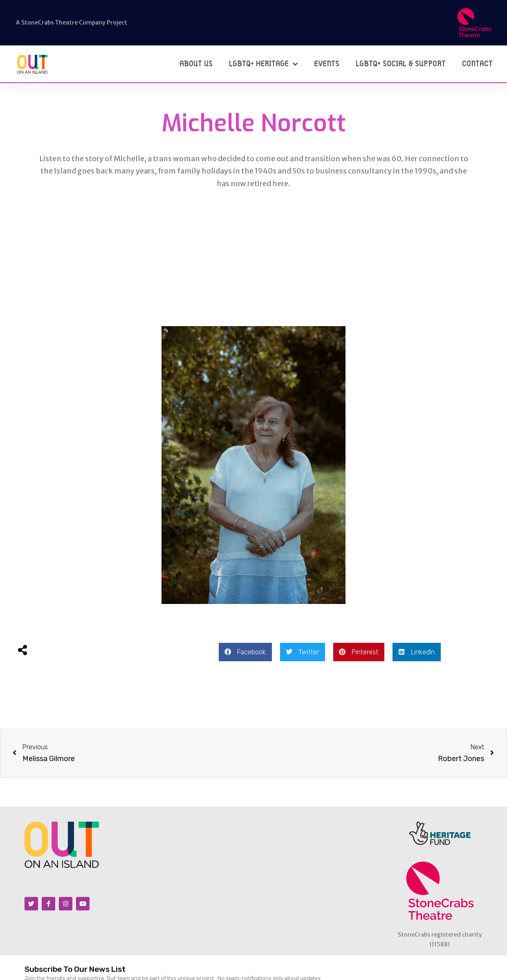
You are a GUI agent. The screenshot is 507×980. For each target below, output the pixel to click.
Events (327, 64)
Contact (477, 64)
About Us (196, 64)
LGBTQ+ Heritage (263, 64)
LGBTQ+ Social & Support (401, 64)
